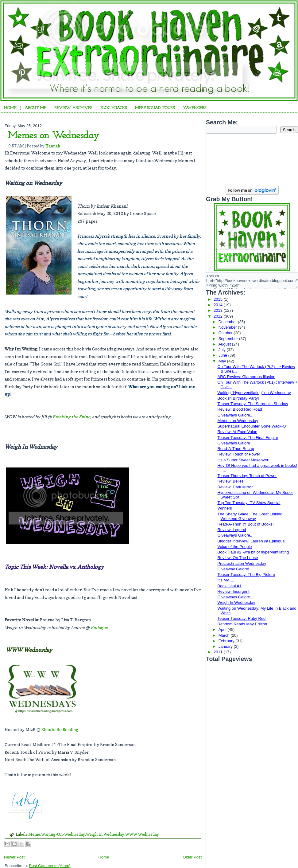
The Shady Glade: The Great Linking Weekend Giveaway (250, 516)
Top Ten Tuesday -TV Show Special (249, 503)
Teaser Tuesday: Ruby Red (241, 618)
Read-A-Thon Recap (236, 449)
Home (10, 108)
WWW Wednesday (142, 834)
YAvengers (195, 108)
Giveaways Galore (234, 443)
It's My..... (226, 580)
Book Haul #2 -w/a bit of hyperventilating (253, 552)
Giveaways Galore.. (235, 535)
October (226, 333)
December (228, 322)
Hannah (53, 146)
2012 (219, 316)
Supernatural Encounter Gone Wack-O (252, 426)
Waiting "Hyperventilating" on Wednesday (254, 393)
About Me (35, 108)
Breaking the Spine (71, 417)
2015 (219, 299)
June (223, 355)
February (227, 641)
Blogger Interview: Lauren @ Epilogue (251, 541)
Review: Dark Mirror (235, 487)
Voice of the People (234, 547)
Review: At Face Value (237, 432)
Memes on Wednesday (54, 136)
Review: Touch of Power (239, 454)
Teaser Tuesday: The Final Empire (248, 438)
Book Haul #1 (229, 586)
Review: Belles (230, 481)
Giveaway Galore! (233, 569)
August (225, 344)
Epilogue (99, 627)
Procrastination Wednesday (242, 563)
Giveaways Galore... (235, 415)
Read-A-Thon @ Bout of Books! (245, 524)
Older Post (192, 857)
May (223, 361)
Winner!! (225, 508)
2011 (219, 652)
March (225, 635)
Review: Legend (232, 530)
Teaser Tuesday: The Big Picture (246, 575)
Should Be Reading (60, 729)
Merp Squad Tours (155, 108)
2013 (219, 310)
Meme (34, 834)
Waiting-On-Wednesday (63, 834)
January (226, 646)
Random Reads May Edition (242, 624)
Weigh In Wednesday (105, 834)
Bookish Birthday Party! (238, 398)
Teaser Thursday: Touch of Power (247, 476)
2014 (219, 305)
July (223, 350)
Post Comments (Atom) (50, 866)
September (229, 339)
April (223, 629)
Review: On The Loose (238, 558)
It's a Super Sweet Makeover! (243, 460)
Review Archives (73, 108)
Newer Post (14, 857)
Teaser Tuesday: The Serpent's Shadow (253, 404)
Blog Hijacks (114, 108)
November (228, 327)
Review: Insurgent (233, 591)
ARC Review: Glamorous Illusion (246, 377)
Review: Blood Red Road (240, 409)
